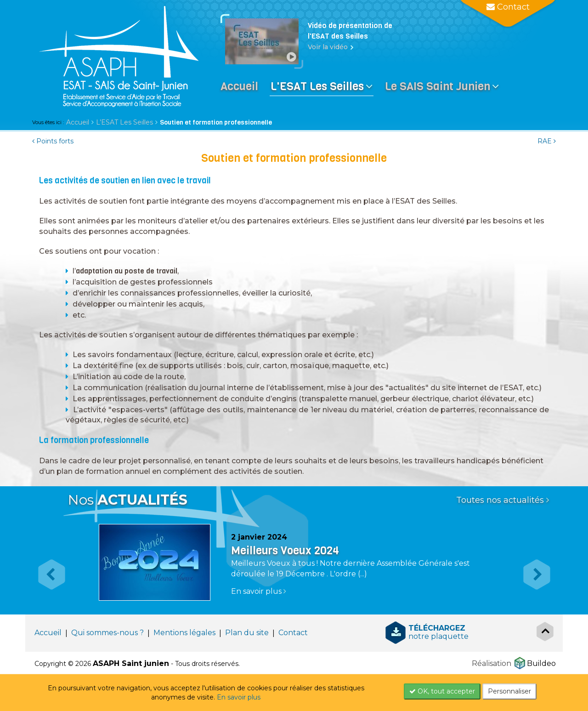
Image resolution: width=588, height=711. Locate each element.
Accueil (78, 122)
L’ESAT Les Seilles (124, 122)
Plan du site (247, 633)
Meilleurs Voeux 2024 (285, 551)
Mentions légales (184, 633)
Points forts (53, 141)
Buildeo (541, 663)
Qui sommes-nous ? (107, 633)
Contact (293, 633)
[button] (47, 566)
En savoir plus (239, 697)
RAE (547, 141)
